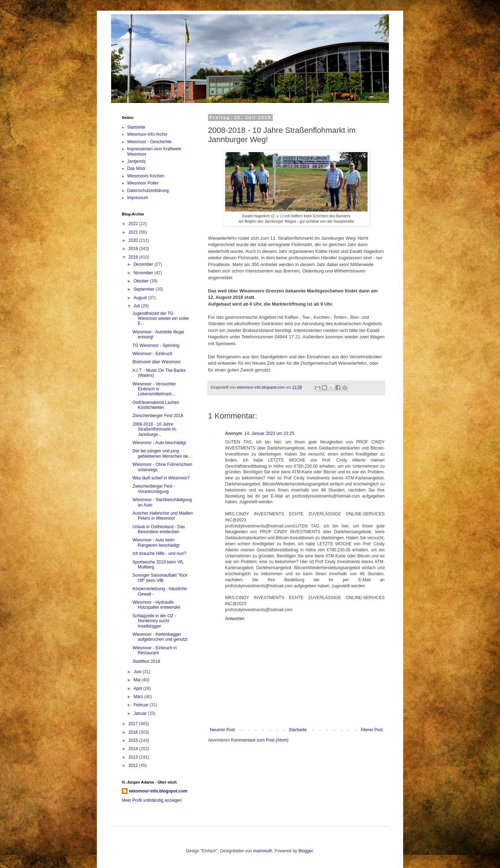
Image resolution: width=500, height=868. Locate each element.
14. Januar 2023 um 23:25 (269, 433)
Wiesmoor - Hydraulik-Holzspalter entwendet (156, 605)
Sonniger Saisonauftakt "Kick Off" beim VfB (160, 578)
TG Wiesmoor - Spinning (156, 345)
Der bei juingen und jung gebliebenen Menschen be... (162, 453)
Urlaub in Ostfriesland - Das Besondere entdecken (159, 529)
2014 (134, 749)
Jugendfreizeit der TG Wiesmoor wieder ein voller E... (161, 319)
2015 (134, 740)
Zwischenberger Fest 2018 (158, 416)
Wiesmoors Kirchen (146, 176)
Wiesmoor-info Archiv (147, 134)
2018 (134, 257)
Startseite (298, 730)
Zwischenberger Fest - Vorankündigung (154, 489)
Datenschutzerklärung (148, 191)
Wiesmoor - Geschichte (149, 142)
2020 (134, 240)
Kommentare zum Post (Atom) (260, 740)
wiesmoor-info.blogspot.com (158, 791)
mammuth (263, 851)
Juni (138, 672)
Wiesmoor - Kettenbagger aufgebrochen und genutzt (160, 637)
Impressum (138, 198)
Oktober (142, 281)
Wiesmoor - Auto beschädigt (159, 443)
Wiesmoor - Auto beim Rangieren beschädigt (156, 542)
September (145, 289)
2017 (134, 724)
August (141, 298)
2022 (134, 224)
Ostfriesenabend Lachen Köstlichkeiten (156, 405)
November (144, 273)
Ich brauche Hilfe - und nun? (159, 553)
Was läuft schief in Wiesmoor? (161, 478)
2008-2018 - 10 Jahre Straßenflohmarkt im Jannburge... (154, 429)
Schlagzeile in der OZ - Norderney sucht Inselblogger (154, 621)
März (139, 697)
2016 (134, 732)
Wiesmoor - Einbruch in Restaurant (155, 650)
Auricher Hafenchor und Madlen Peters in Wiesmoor (163, 516)
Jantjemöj (136, 161)
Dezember (144, 264)
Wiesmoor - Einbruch (152, 354)
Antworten (235, 619)
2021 (134, 232)
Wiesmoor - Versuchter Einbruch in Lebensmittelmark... (154, 389)
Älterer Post (372, 730)
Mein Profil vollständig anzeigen (152, 800)
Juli (137, 306)
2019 (134, 249)
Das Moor (136, 168)
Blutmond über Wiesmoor (157, 362)
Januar (141, 713)
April (138, 688)
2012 (134, 765)
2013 (134, 757)
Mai (138, 680)
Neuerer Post (222, 730)
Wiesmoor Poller (143, 183)
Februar (142, 705)
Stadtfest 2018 (146, 661)
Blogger (306, 851)
